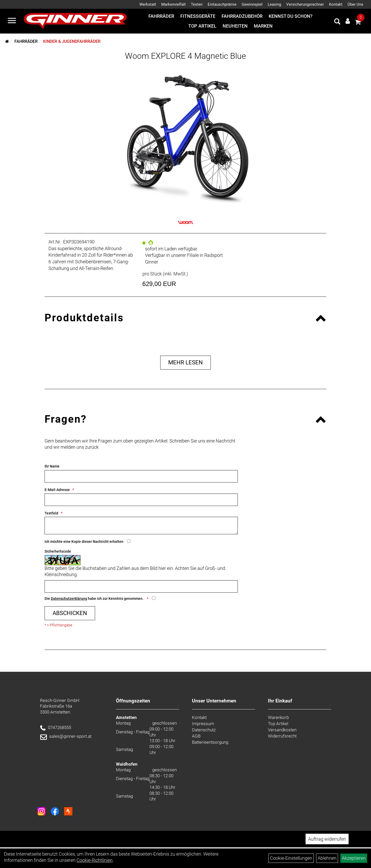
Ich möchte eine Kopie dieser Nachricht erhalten (84, 542)
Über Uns (355, 4)
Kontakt (336, 4)
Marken (263, 26)
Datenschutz (204, 730)
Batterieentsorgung (210, 742)
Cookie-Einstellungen (291, 858)
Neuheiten (235, 26)
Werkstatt (148, 4)
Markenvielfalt (174, 4)
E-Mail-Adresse (57, 490)
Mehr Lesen (185, 362)
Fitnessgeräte (198, 16)
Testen (197, 4)
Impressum (203, 724)
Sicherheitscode (58, 551)
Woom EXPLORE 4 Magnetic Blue (185, 56)
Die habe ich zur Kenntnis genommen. (94, 599)
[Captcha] (141, 586)
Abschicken (70, 613)
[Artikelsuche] (337, 22)
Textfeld (51, 513)
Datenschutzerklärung (69, 599)
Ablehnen (327, 858)
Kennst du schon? (291, 16)
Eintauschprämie (222, 4)
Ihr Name (52, 466)
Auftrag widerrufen (327, 839)
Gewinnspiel (252, 4)
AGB (196, 736)
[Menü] (12, 21)
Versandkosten (282, 730)
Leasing (274, 4)
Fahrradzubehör (242, 16)
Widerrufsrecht (282, 736)
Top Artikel (202, 26)
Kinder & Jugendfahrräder (72, 41)
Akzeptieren (354, 858)
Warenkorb (278, 717)
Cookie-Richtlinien (95, 860)
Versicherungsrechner (305, 4)
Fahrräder (161, 16)
